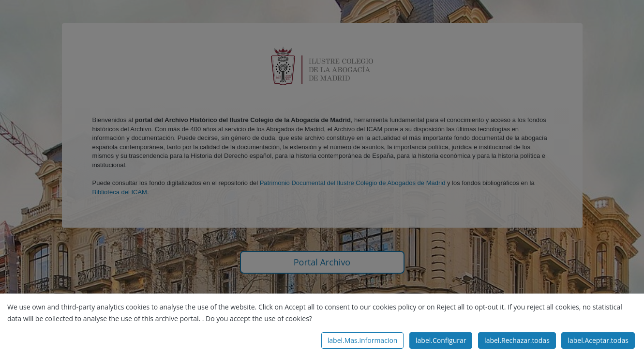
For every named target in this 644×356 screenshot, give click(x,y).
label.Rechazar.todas (517, 340)
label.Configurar (441, 340)
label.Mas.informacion (363, 340)
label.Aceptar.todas (598, 340)
